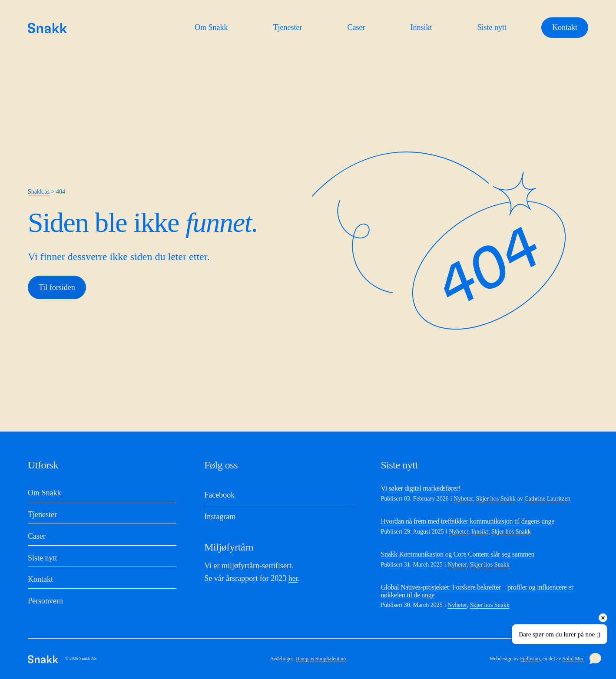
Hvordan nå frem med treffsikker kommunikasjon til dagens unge (467, 521)
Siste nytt (492, 27)
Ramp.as (305, 659)
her (293, 578)
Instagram (220, 517)
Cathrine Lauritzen (547, 499)
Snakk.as (39, 192)
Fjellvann (530, 659)
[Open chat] (595, 658)
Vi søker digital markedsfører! (421, 488)
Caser (356, 27)
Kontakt (565, 27)
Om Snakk (211, 27)
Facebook (219, 495)
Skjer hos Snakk (496, 499)
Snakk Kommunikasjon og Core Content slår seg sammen (457, 554)
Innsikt (421, 27)
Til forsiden (57, 287)
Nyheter (463, 499)
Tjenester (288, 27)
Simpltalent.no (331, 659)
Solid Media (575, 659)
